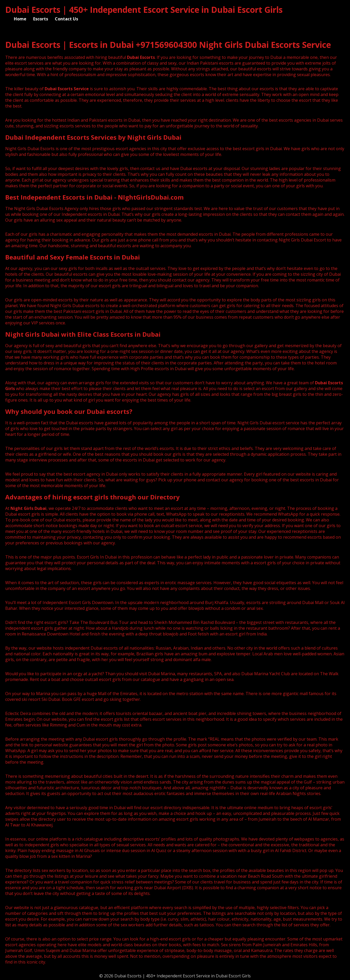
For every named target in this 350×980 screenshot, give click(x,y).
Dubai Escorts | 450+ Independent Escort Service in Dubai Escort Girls (144, 10)
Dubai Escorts (141, 57)
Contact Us (66, 19)
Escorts (41, 19)
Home (20, 19)
